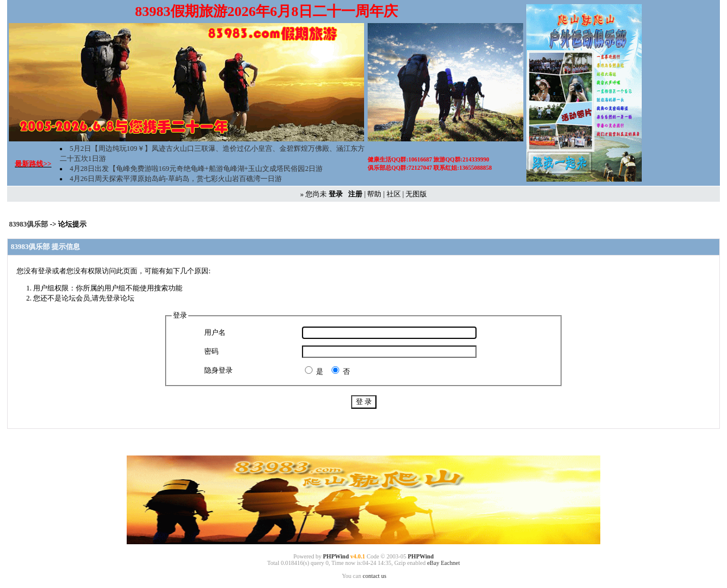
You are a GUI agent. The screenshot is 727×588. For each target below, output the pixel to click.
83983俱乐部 (29, 224)
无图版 (416, 194)
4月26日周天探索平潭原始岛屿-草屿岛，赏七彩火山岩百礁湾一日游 (176, 179)
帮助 (374, 194)
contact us (374, 576)
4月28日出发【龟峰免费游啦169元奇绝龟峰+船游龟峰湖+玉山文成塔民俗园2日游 (197, 169)
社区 (394, 194)
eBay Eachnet (443, 563)
